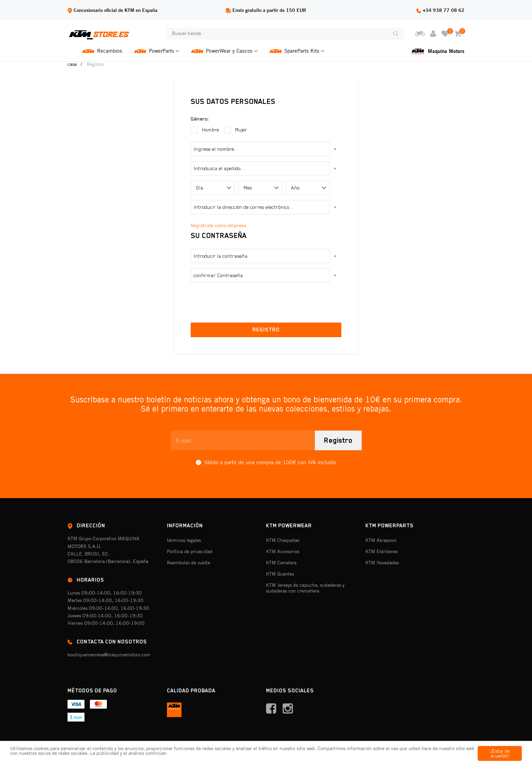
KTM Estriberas (382, 551)
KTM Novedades (382, 563)
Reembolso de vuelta (188, 563)
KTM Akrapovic (381, 540)
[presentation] (266, 301)
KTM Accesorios (283, 551)
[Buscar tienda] (277, 34)
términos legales (184, 540)
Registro (338, 440)
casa (72, 64)
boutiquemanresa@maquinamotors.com (109, 655)
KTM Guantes (280, 574)
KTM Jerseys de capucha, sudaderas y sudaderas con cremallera (305, 588)
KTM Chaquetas (283, 540)
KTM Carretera (281, 563)
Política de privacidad (190, 551)
